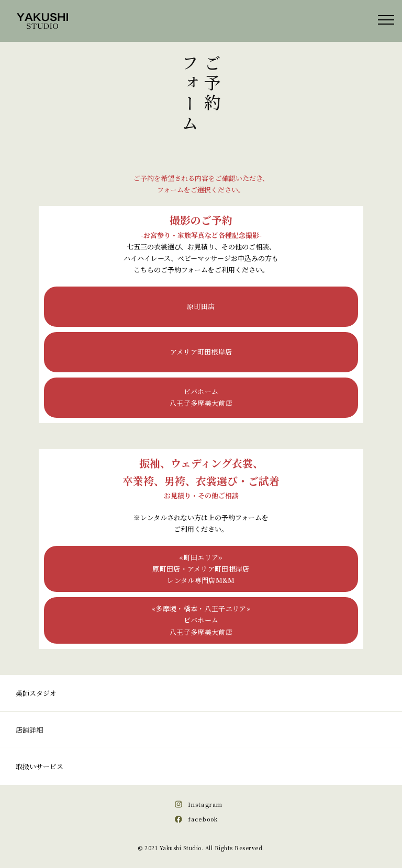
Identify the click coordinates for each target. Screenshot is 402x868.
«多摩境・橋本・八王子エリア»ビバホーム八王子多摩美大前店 (201, 620)
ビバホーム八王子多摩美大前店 (201, 397)
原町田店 (201, 306)
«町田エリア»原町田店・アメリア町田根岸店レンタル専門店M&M (201, 569)
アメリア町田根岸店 (201, 352)
